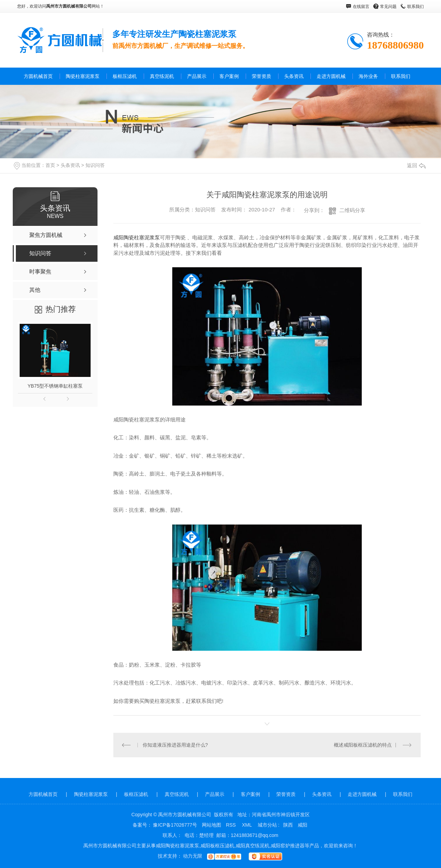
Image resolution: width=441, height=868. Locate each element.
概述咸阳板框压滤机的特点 (363, 745)
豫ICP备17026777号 (175, 825)
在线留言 (361, 7)
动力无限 (193, 856)
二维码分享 (352, 210)
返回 (416, 165)
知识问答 (95, 165)
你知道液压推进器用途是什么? (175, 745)
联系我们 (416, 7)
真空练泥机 (162, 76)
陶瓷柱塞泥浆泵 (83, 76)
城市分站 (267, 825)
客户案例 (229, 76)
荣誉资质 (261, 76)
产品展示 (197, 76)
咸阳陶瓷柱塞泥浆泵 (137, 237)
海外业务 (368, 76)
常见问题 (388, 7)
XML (247, 825)
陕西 (288, 825)
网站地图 (212, 825)
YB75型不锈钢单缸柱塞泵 (55, 386)
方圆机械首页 (38, 76)
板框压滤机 (125, 76)
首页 (50, 165)
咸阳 (302, 825)
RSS (232, 825)
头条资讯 (294, 76)
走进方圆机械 (331, 76)
